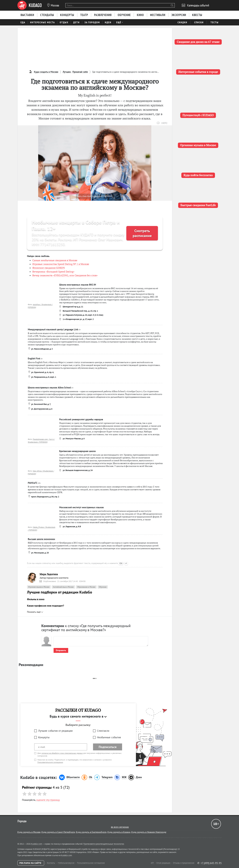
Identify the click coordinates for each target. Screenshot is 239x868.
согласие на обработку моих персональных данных (62, 753)
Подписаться (108, 747)
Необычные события (109, 737)
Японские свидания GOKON (49, 268)
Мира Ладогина (49, 574)
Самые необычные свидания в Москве (55, 260)
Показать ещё (35, 612)
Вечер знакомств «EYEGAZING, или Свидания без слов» (65, 275)
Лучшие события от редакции (55, 731)
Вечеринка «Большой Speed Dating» (53, 272)
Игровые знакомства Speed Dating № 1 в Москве (61, 264)
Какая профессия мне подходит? (45, 606)
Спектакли (103, 731)
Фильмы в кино (36, 599)
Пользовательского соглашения (50, 762)
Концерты (44, 737)
